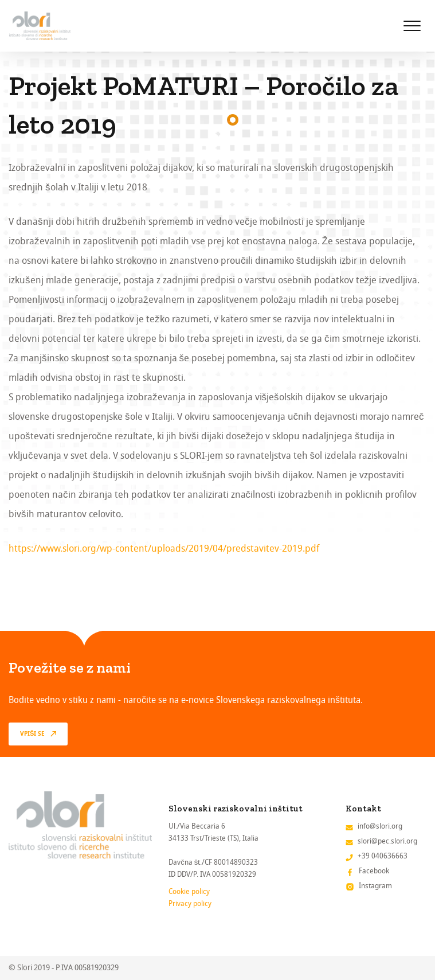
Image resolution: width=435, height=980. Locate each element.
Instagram (375, 886)
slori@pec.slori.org (387, 841)
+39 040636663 (383, 856)
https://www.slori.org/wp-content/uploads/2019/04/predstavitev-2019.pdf (164, 548)
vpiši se (32, 734)
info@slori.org (380, 826)
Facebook (374, 871)
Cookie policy (189, 891)
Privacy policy (190, 903)
